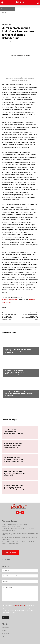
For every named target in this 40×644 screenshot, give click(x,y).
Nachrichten (9, 9)
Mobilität (8, 388)
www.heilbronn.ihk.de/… (10, 300)
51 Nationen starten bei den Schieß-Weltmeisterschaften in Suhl (30, 317)
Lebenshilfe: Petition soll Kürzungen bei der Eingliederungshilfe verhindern (18, 351)
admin (9, 42)
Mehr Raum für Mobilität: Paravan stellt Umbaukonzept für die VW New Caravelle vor (19, 394)
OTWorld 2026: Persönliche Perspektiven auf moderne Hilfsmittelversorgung (15, 372)
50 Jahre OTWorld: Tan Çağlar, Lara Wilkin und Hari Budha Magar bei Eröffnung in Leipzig (14, 487)
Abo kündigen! (6, 559)
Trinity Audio (20, 56)
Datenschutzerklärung (19, 605)
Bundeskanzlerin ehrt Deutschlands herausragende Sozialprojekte (9, 317)
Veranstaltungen (10, 367)
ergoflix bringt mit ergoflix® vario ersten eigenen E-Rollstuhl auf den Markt (14, 473)
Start (3, 9)
